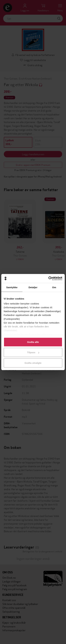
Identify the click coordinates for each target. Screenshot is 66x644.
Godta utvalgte (33, 363)
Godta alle (33, 342)
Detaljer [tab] (33, 287)
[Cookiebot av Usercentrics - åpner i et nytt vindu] (48, 278)
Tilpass (33, 352)
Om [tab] (54, 287)
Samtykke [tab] (12, 287)
